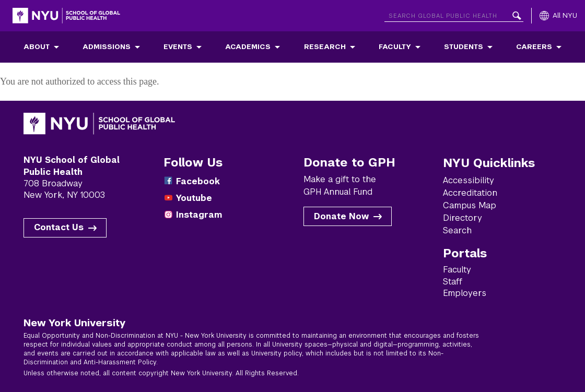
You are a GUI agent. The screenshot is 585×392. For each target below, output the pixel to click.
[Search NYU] (454, 14)
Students (464, 47)
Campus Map (470, 205)
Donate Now (341, 216)
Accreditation (470, 193)
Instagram (199, 215)
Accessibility (469, 180)
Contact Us (59, 227)
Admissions (107, 47)
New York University (74, 323)
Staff (453, 282)
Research (325, 47)
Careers (534, 47)
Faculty (395, 47)
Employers (465, 293)
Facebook (198, 181)
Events (178, 47)
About (37, 47)
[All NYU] (558, 16)
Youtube (194, 198)
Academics (248, 47)
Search (457, 230)
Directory (463, 218)
